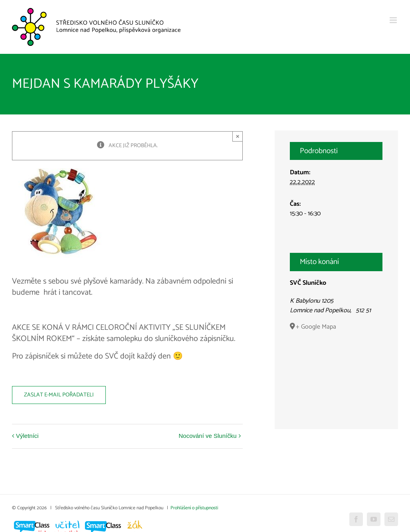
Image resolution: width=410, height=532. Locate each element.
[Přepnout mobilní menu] (394, 20)
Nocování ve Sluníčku (207, 436)
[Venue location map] (336, 372)
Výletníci (27, 436)
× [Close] (238, 136)
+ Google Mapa (316, 327)
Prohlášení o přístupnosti (194, 508)
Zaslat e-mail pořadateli (59, 395)
